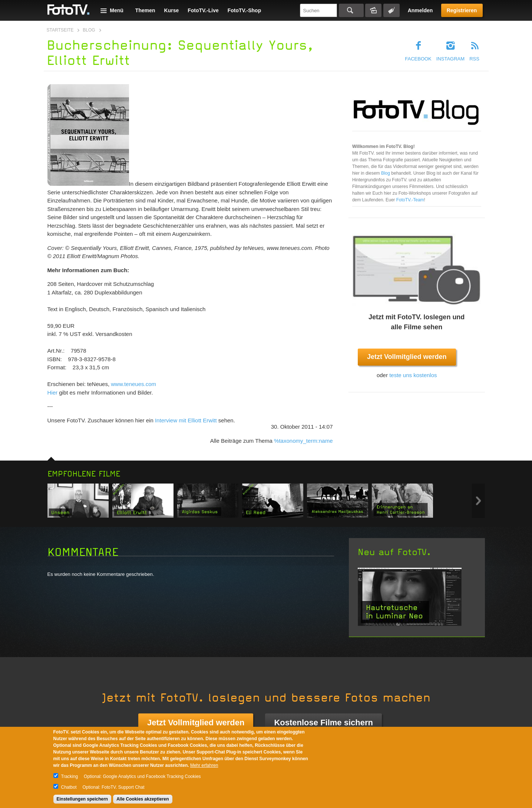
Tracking (70, 776)
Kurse (172, 10)
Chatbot (69, 787)
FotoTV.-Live (203, 10)
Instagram (450, 59)
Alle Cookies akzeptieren (143, 799)
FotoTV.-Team (410, 200)
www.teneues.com (133, 384)
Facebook (418, 59)
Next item (478, 501)
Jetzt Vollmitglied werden (407, 357)
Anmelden (420, 10)
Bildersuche (373, 10)
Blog (89, 30)
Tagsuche (391, 10)
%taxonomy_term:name (303, 441)
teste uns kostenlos (413, 375)
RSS (474, 59)
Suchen (351, 10)
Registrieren (462, 10)
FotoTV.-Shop (244, 10)
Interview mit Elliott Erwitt (186, 420)
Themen (145, 10)
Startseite (60, 30)
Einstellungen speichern (82, 799)
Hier (53, 393)
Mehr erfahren (204, 765)
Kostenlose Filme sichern (323, 723)
